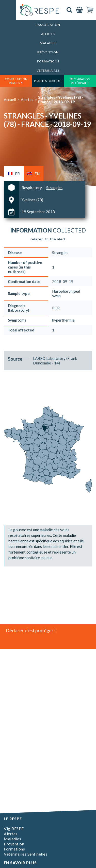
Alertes (48, 34)
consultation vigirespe (16, 81)
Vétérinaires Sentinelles (26, 854)
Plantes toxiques (48, 81)
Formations (48, 61)
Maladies (48, 43)
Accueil (10, 99)
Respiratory (32, 188)
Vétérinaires (48, 70)
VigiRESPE (14, 829)
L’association (48, 25)
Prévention (48, 52)
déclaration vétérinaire (80, 81)
